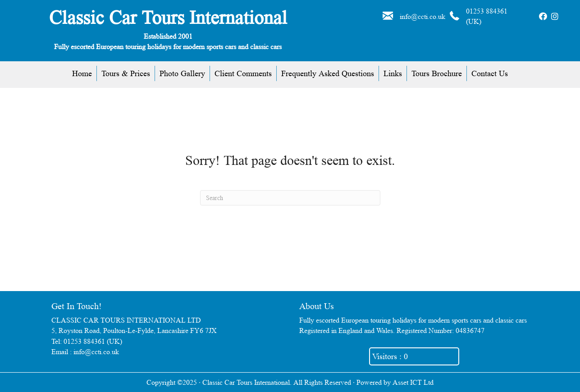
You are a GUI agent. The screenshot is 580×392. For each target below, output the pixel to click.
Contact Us (490, 73)
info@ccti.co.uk (422, 16)
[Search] (290, 198)
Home (82, 73)
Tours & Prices (126, 73)
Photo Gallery (182, 73)
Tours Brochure (437, 73)
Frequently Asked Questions (328, 73)
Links (393, 73)
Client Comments (243, 73)
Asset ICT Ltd (413, 382)
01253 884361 (487, 11)
